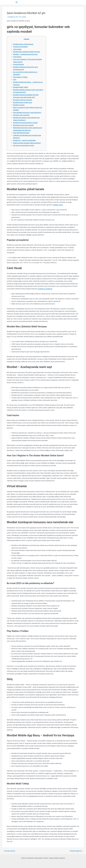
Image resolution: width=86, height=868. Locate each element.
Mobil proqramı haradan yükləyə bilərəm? (27, 143)
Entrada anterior (9, 851)
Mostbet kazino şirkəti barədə (23, 44)
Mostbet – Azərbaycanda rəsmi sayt (25, 54)
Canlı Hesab (17, 49)
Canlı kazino (17, 57)
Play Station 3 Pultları (20, 77)
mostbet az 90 (13, 17)
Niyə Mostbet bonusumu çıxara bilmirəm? (27, 112)
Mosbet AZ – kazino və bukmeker (24, 140)
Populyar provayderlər (20, 47)
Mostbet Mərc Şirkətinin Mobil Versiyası (27, 52)
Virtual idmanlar (19, 64)
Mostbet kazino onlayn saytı (23, 102)
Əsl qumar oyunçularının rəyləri (24, 145)
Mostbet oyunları (19, 105)
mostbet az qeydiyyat (45, 289)
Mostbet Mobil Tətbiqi (21, 87)
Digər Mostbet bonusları (21, 133)
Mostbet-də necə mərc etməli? (23, 125)
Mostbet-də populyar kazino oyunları (25, 123)
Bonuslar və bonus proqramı (23, 100)
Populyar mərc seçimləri (21, 115)
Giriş (15, 79)
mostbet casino (58, 205)
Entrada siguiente (77, 851)
